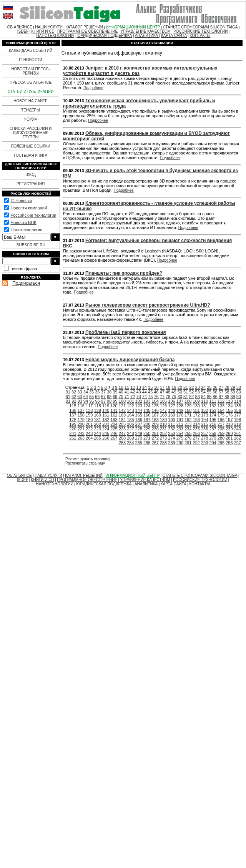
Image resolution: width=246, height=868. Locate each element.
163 (122, 415)
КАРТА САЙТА (174, 36)
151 (196, 410)
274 (171, 438)
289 (171, 443)
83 (198, 397)
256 (196, 433)
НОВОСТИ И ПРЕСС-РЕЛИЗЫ (30, 71)
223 (97, 429)
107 (180, 401)
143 (130, 410)
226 (122, 429)
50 (180, 392)
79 (174, 397)
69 (115, 397)
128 (180, 406)
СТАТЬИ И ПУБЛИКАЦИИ (31, 92)
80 (180, 397)
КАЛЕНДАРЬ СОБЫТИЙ (31, 51)
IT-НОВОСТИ (31, 60)
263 (81, 438)
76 (156, 397)
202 (97, 424)
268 (122, 438)
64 (86, 397)
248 (130, 433)
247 (122, 433)
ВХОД (31, 175)
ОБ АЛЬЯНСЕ (20, 27)
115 (73, 406)
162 (114, 415)
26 (215, 387)
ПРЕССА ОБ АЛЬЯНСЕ (31, 82)
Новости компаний (29, 208)
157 (73, 415)
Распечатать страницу (85, 463)
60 (239, 392)
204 (114, 424)
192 (188, 420)
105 (163, 401)
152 (204, 410)
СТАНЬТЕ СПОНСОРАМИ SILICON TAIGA (200, 27)
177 (238, 415)
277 (196, 438)
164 (130, 415)
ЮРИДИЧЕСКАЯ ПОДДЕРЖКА (104, 36)
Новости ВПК (23, 222)
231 (163, 429)
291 (188, 443)
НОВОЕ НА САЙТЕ (31, 101)
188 (155, 420)
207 (139, 424)
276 (188, 438)
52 (191, 392)
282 (238, 438)
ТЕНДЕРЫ (31, 110)
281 (229, 438)
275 (180, 438)
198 (238, 420)
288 (163, 443)
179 (81, 420)
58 (227, 392)
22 (191, 387)
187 (147, 420)
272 (155, 438)
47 (162, 392)
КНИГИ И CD (43, 31)
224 (106, 429)
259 (221, 433)
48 (168, 392)
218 (229, 424)
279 (213, 438)
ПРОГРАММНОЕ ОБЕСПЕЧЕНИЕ (87, 31)
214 (196, 424)
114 (238, 401)
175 (221, 415)
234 (188, 429)
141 (114, 410)
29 (233, 387)
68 (109, 397)
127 (171, 406)
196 (221, 420)
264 (89, 438)
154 (221, 410)
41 (127, 392)
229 (147, 429)
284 (130, 443)
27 (221, 387)
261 (238, 433)
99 (115, 401)
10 (121, 387)
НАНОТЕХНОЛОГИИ (55, 36)
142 (122, 410)
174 (213, 415)
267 (114, 438)
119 (106, 406)
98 (109, 401)
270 (139, 438)
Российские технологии (33, 215)
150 (188, 410)
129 (188, 406)
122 (130, 406)
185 (130, 420)
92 (74, 401)
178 (73, 420)
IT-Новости (21, 201)
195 (213, 420)
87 (221, 397)
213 (188, 424)
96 (97, 401)
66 (97, 397)
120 (114, 406)
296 (229, 443)
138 (89, 410)
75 (150, 397)
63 (80, 397)
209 (155, 424)
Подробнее (93, 88)
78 (168, 397)
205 (122, 424)
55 (209, 392)
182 (106, 420)
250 (147, 433)
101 (130, 401)
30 (239, 387)
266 (106, 438)
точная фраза (23, 269)
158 (81, 415)
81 (186, 397)
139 (97, 410)
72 (133, 397)
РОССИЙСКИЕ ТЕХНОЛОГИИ (200, 31)
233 (180, 429)
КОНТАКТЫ (200, 36)
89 (233, 397)
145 (147, 410)
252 (163, 433)
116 (81, 406)
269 (130, 438)
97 (103, 401)
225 (114, 429)
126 (163, 406)
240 (238, 429)
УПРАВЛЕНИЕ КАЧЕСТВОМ (145, 31)
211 (171, 424)
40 (121, 392)
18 (168, 387)
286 (147, 443)
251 (155, 433)
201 (89, 424)
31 (68, 392)
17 (162, 387)
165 (139, 415)
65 (91, 397)
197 (229, 420)
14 (145, 387)
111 (213, 401)
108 (188, 401)
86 (215, 397)
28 (227, 387)
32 (74, 392)
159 (89, 415)
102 (139, 401)
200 (81, 424)
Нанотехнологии (26, 230)
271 (147, 438)
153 (213, 410)
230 (155, 429)
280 (221, 438)
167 (155, 415)
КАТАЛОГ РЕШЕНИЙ (84, 27)
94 (86, 401)
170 (180, 415)
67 (103, 397)
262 (73, 438)
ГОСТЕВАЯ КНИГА (31, 155)
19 (174, 387)
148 (171, 410)
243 (89, 433)
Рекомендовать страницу (88, 459)
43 (138, 392)
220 (73, 429)
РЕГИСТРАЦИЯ (31, 184)
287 (155, 443)
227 (130, 429)
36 (97, 392)
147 (163, 410)
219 (238, 424)
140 (106, 410)
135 (238, 406)
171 (188, 415)
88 (227, 397)
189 (163, 420)
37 (103, 392)
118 (97, 406)
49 (174, 392)
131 (204, 406)
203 (106, 424)
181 (97, 420)
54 (203, 392)
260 (229, 433)
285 (139, 443)
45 (150, 392)
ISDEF (23, 31)
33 (80, 392)
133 (221, 406)
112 (221, 401)
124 (147, 406)
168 (163, 415)
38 (109, 392)
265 (97, 438)
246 (114, 433)
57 (221, 392)
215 (204, 424)
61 (68, 397)
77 (162, 397)
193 (196, 420)
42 (133, 392)
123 (139, 406)
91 (68, 401)
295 (221, 443)
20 (180, 387)
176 (229, 415)
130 (196, 406)
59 (233, 392)
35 (91, 392)
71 (127, 397)
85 (209, 397)
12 (133, 387)
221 (81, 429)
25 (209, 387)
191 (180, 420)
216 (213, 424)
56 (215, 392)
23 (198, 387)
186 (139, 420)
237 (213, 429)
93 (80, 401)
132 (213, 406)
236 (204, 429)
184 (122, 420)
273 (163, 438)
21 (186, 387)
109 (196, 401)
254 (180, 433)
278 (204, 438)
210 (163, 424)
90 (239, 397)
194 (204, 420)
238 (221, 429)
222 (89, 429)
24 (203, 387)
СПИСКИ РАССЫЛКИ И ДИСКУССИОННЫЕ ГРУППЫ (31, 133)
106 (171, 401)
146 (155, 410)
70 (121, 397)
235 (196, 429)
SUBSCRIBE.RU (31, 245)
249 (139, 433)
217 (221, 424)
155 (229, 410)
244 (97, 433)
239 (229, 429)
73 (138, 397)
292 (196, 443)
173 (204, 415)
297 (238, 443)
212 (180, 424)
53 (198, 392)
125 (155, 406)
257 (204, 433)
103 (147, 401)
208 (147, 424)
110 (204, 401)
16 (156, 387)
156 (238, 410)
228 (139, 429)
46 (156, 392)
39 (115, 392)
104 (155, 401)
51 (186, 392)
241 (73, 433)
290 (180, 443)
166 (147, 415)
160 (97, 415)
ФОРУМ (31, 119)
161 (106, 415)
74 (145, 397)
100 (122, 401)
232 (171, 429)
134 (229, 406)
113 (229, 401)
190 (171, 420)
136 (73, 410)
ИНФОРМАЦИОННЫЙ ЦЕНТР (133, 27)
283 (122, 443)
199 (73, 424)
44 (145, 392)
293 (204, 443)
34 (86, 392)
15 (150, 387)
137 (81, 410)
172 (196, 415)
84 (203, 397)
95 (91, 401)
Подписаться (26, 283)
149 (180, 410)
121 (122, 406)
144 (139, 410)
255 (188, 433)
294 (213, 443)
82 (191, 397)
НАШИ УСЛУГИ (49, 27)
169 (171, 415)
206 (130, 424)
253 (171, 433)
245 (106, 433)
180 (89, 420)
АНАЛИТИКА (147, 36)
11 (127, 387)
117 (89, 406)
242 (81, 433)
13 (138, 387)
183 (114, 420)
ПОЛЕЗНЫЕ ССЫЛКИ (30, 146)
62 (74, 397)
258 (213, 433)
